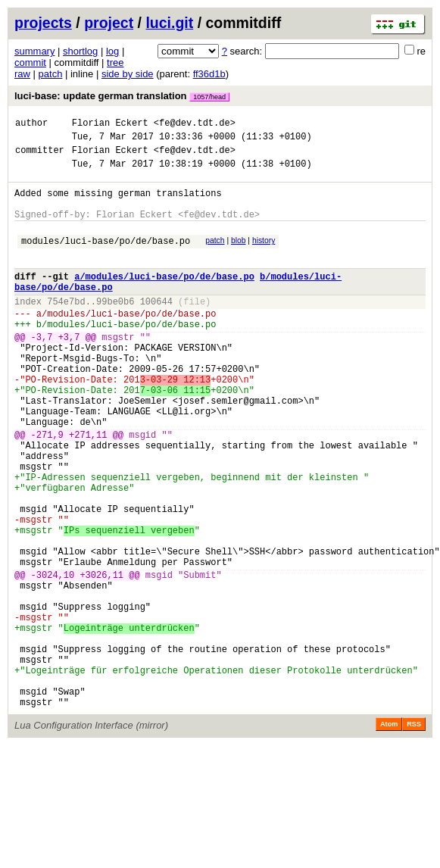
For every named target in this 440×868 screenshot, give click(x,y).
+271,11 (88, 489)
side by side (128, 74)
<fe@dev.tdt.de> (195, 125)
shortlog (80, 51)
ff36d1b (209, 74)
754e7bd (66, 328)
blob (239, 256)
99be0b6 (115, 328)
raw (22, 74)
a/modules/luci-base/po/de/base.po (164, 299)
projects (43, 23)
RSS (414, 835)
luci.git (169, 23)
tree (115, 62)
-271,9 (47, 489)
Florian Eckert (110, 125)
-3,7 (42, 371)
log (112, 51)
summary (34, 51)
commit (30, 62)
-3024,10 (53, 659)
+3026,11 (101, 659)
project (109, 23)
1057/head (209, 97)
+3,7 (69, 371)
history (264, 256)
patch (51, 74)
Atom (389, 835)
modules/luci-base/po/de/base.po (106, 259)
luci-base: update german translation (122, 96)
